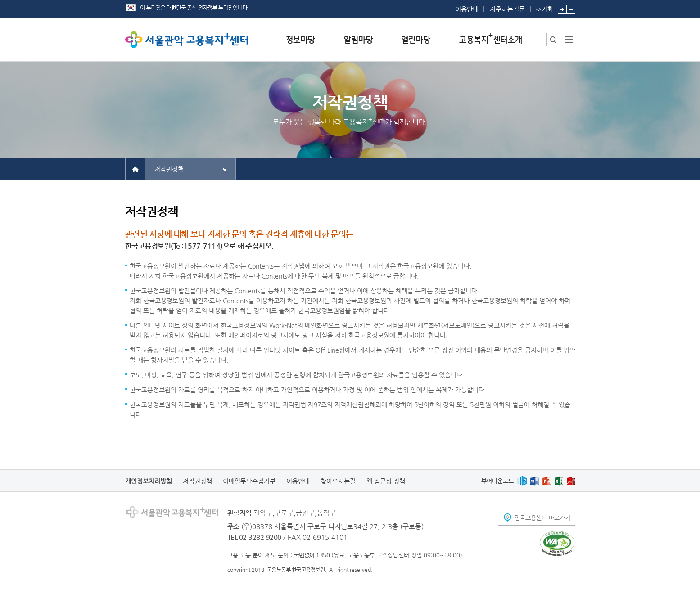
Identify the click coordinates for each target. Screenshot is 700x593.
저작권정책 (169, 169)
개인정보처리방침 (149, 481)
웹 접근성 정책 (386, 481)
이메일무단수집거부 (249, 481)
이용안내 (467, 9)
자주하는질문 (507, 9)
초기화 (544, 6)
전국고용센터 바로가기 (542, 518)
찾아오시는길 (338, 481)
